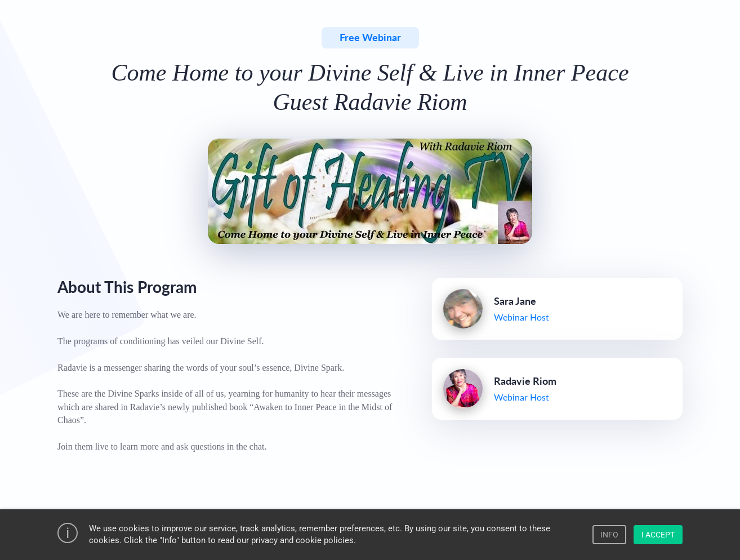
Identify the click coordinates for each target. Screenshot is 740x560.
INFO (609, 535)
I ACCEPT (658, 535)
